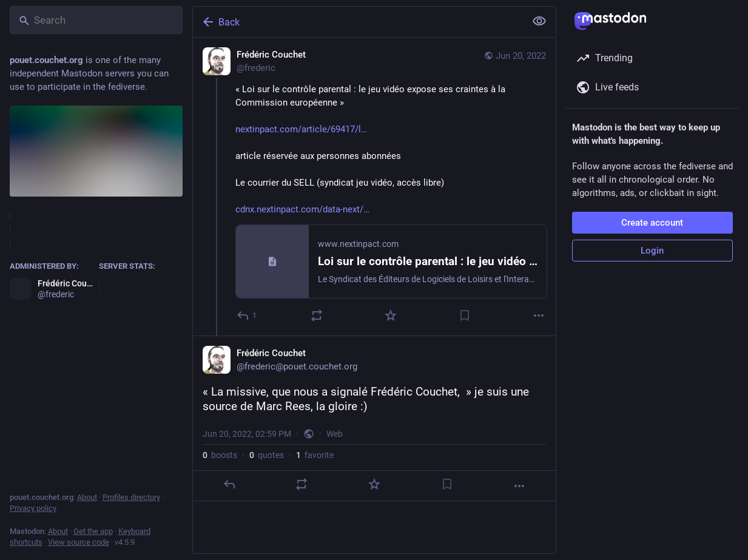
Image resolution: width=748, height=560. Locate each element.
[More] (539, 315)
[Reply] (247, 315)
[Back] (358, 22)
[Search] (96, 20)
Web (335, 434)
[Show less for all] (539, 21)
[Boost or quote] (317, 315)
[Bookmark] (465, 315)
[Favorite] (391, 315)
